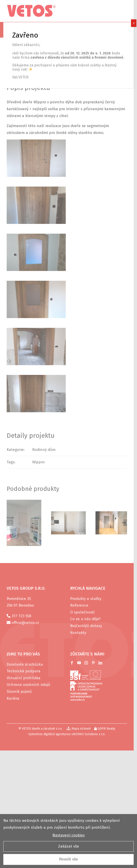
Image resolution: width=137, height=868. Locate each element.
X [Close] (134, 23)
